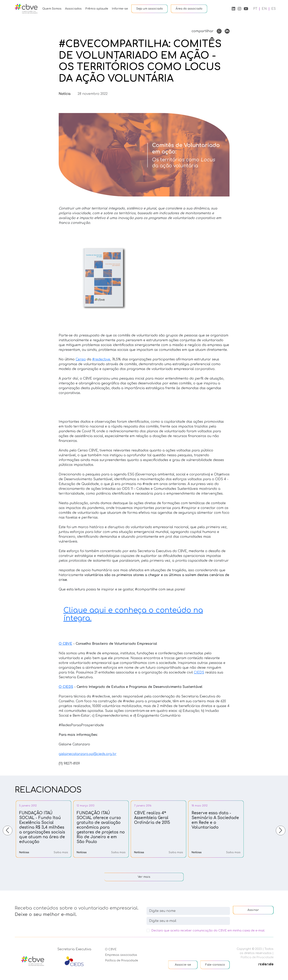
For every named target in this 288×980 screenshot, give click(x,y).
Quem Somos (52, 9)
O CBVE (111, 949)
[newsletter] (188, 921)
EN (264, 9)
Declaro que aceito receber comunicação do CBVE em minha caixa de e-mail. (208, 930)
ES (274, 9)
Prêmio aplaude (97, 9)
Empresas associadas (121, 955)
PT (255, 9)
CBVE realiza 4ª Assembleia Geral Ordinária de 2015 (152, 818)
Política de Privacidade (121, 961)
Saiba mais (61, 852)
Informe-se (120, 9)
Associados (73, 9)
